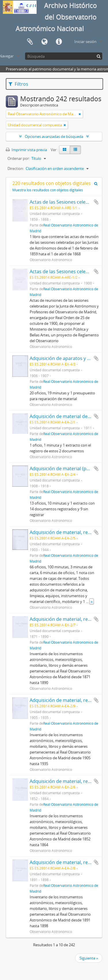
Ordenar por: (19, 158)
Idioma (44, 42)
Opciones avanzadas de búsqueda (54, 136)
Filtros (18, 84)
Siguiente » (89, 958)
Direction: (16, 168)
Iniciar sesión (85, 42)
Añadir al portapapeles (96, 202)
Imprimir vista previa (26, 150)
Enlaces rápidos (59, 42)
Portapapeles (30, 42)
